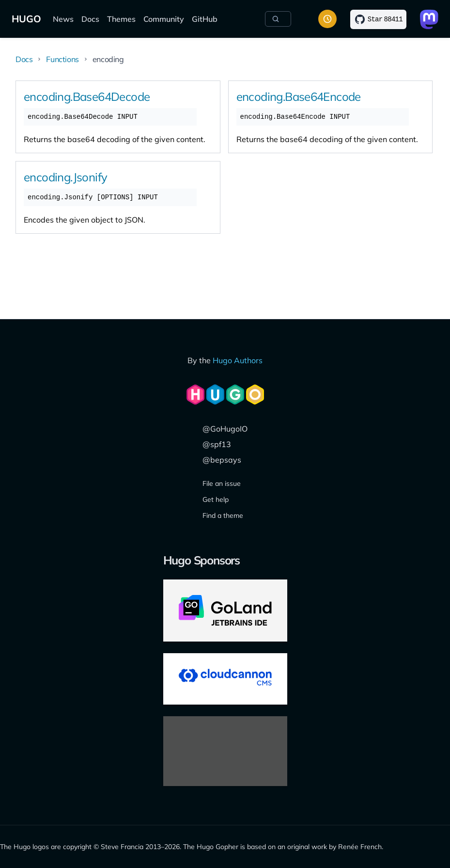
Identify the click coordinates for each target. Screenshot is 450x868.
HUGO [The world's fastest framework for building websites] (26, 19)
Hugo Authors (238, 360)
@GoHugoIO (225, 429)
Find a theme (223, 515)
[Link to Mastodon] (429, 19)
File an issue (222, 483)
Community (164, 19)
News (63, 19)
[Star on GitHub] (378, 19)
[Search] (278, 19)
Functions (62, 59)
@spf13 (217, 444)
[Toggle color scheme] (327, 19)
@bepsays (222, 460)
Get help (216, 499)
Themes (121, 19)
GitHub (205, 19)
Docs (90, 19)
